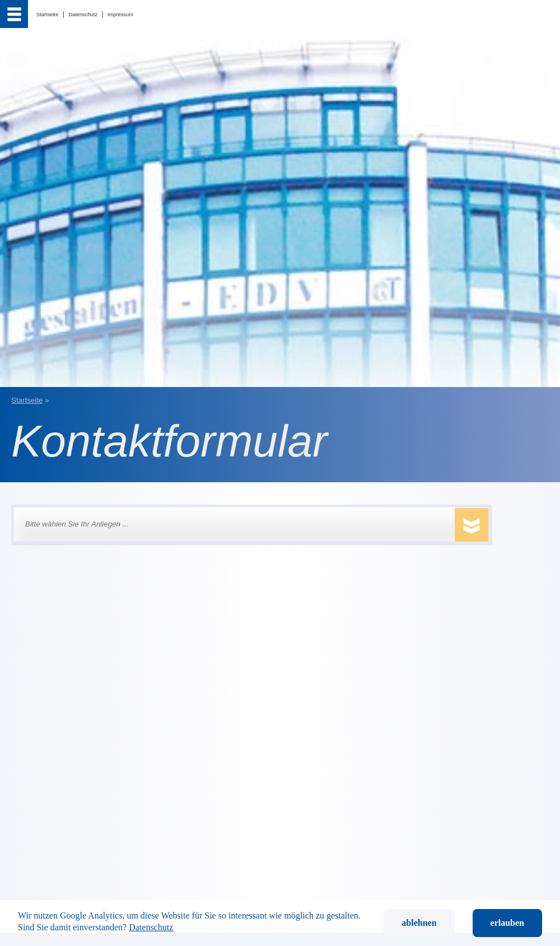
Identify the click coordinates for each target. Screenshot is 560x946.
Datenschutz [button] (151, 927)
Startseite (27, 400)
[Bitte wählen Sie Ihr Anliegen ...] (246, 524)
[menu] (14, 14)
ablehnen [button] (419, 923)
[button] (234, 524)
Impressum (120, 15)
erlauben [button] (507, 923)
